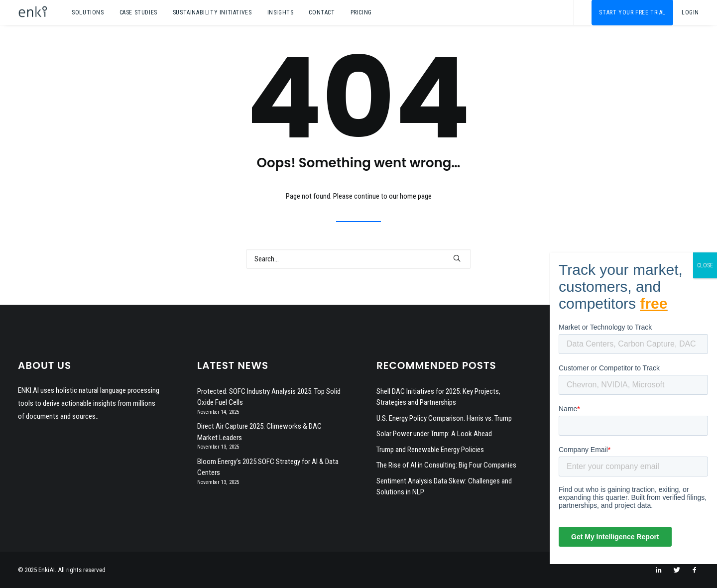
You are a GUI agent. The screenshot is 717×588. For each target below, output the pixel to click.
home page (416, 196)
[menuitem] (88, 12)
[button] (457, 258)
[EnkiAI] (32, 12)
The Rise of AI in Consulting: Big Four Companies (446, 465)
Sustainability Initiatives (212, 12)
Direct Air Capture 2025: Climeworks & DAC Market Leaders (259, 432)
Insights (281, 12)
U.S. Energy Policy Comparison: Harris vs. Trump (444, 418)
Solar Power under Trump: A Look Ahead (434, 434)
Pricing (361, 12)
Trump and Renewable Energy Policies (430, 450)
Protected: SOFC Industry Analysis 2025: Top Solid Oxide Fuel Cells (269, 397)
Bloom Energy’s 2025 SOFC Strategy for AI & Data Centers (268, 467)
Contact (322, 12)
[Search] (358, 259)
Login (690, 12)
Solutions (88, 12)
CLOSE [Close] (705, 265)
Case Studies (138, 12)
